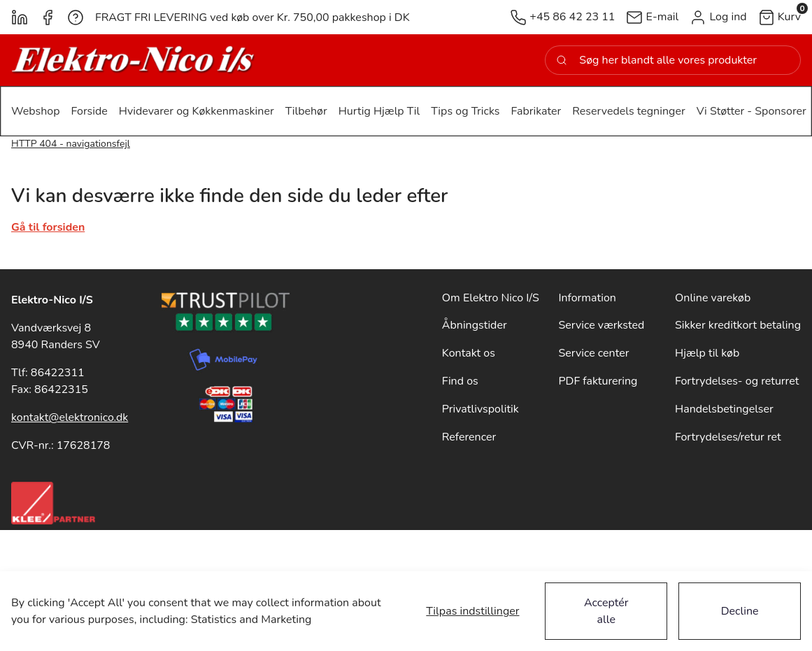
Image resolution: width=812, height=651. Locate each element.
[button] (718, 17)
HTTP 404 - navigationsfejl (71, 144)
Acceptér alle (606, 611)
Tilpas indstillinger (472, 611)
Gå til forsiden (48, 227)
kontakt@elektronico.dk (70, 417)
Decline (740, 611)
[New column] (134, 60)
